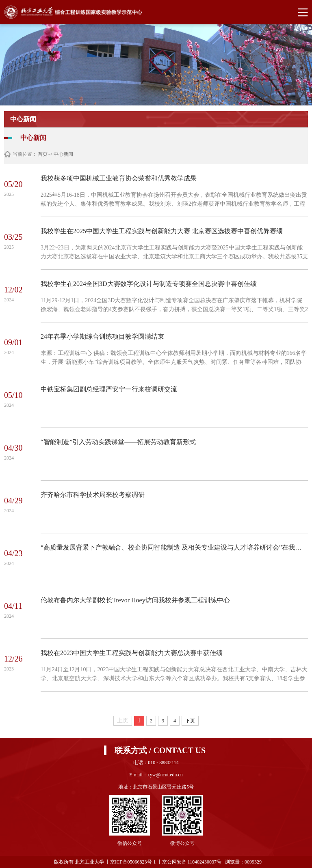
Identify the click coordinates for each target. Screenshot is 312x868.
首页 (43, 154)
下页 (190, 721)
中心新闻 (63, 154)
